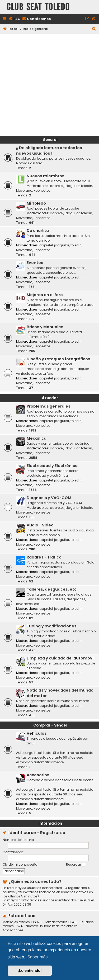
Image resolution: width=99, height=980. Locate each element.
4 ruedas (50, 398)
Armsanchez (13, 930)
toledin (87, 186)
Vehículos (37, 733)
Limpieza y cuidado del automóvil (61, 658)
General (50, 140)
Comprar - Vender (50, 725)
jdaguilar (72, 186)
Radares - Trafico (44, 557)
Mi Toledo (36, 203)
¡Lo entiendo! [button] (30, 971)
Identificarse (22, 833)
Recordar (76, 864)
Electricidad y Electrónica (52, 466)
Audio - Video (40, 525)
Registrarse (53, 833)
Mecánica (37, 438)
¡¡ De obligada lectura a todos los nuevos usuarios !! (49, 151)
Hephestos (42, 191)
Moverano (24, 191)
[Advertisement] (49, 84)
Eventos (35, 263)
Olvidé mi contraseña (20, 864)
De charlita (38, 231)
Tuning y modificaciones (52, 626)
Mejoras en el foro (45, 295)
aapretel (57, 186)
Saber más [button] (37, 957)
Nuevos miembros (46, 176)
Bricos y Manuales (45, 327)
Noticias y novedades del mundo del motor (60, 693)
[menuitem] (15, 19)
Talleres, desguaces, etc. (52, 589)
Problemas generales (49, 406)
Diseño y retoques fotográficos (58, 359)
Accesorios (38, 775)
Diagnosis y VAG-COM (49, 498)
